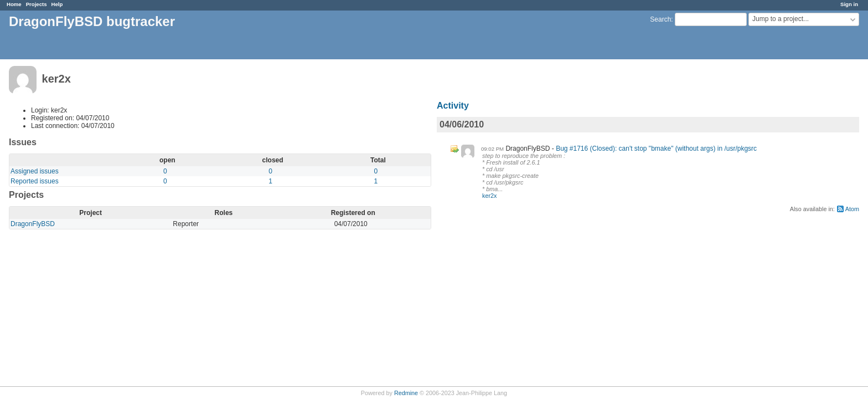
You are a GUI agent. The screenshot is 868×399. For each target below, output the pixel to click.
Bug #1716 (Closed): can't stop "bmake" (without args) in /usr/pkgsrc (656, 149)
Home (14, 4)
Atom (852, 209)
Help (57, 4)
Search (660, 19)
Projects (37, 4)
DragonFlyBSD (33, 224)
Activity (453, 106)
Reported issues (35, 181)
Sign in (849, 4)
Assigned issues (35, 171)
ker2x (489, 196)
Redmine (406, 393)
